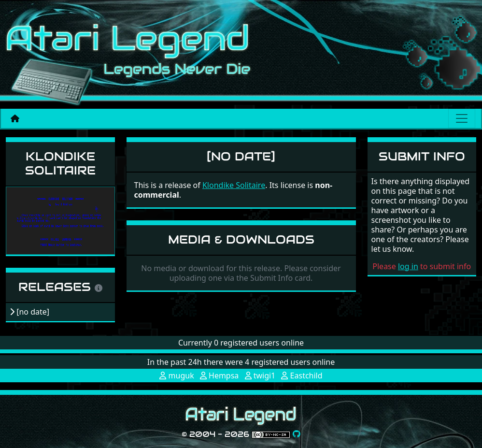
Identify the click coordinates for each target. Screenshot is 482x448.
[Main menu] (462, 118)
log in (408, 266)
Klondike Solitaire (60, 163)
